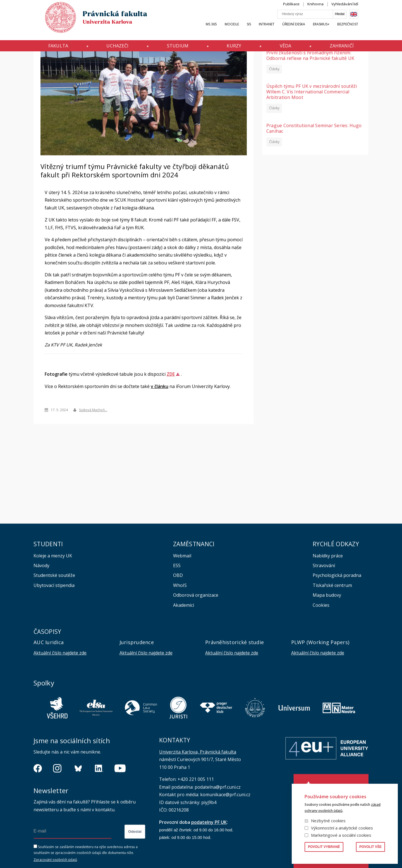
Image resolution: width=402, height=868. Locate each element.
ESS (177, 617)
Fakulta (48, 48)
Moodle (242, 30)
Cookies (321, 656)
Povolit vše (370, 847)
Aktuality (51, 62)
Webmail (182, 607)
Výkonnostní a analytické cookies (342, 828)
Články (274, 120)
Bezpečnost (358, 30)
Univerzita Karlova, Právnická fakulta (198, 803)
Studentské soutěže (54, 626)
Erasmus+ (332, 30)
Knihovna (326, 9)
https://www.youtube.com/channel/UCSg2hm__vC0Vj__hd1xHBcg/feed (120, 819)
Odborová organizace (196, 646)
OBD (178, 626)
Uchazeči (111, 48)
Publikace (302, 9)
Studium (176, 48)
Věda (292, 48)
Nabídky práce (328, 607)
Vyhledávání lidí (355, 9)
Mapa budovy (327, 646)
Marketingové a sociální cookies (341, 835)
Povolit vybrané (324, 847)
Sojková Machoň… (93, 461)
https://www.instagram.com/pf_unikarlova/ (57, 819)
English (364, 20)
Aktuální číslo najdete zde (60, 704)
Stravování (324, 617)
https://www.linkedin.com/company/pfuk (99, 819)
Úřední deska (304, 30)
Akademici (184, 656)
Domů (35, 62)
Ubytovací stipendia (54, 636)
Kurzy (236, 48)
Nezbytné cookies (328, 821)
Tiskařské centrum (332, 636)
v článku (160, 437)
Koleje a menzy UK (53, 607)
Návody (41, 617)
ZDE (171, 425)
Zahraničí (352, 48)
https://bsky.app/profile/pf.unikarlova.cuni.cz (78, 819)
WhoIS (180, 636)
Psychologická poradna (337, 626)
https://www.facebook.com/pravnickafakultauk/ (38, 819)
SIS (259, 30)
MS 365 (222, 30)
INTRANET (277, 30)
